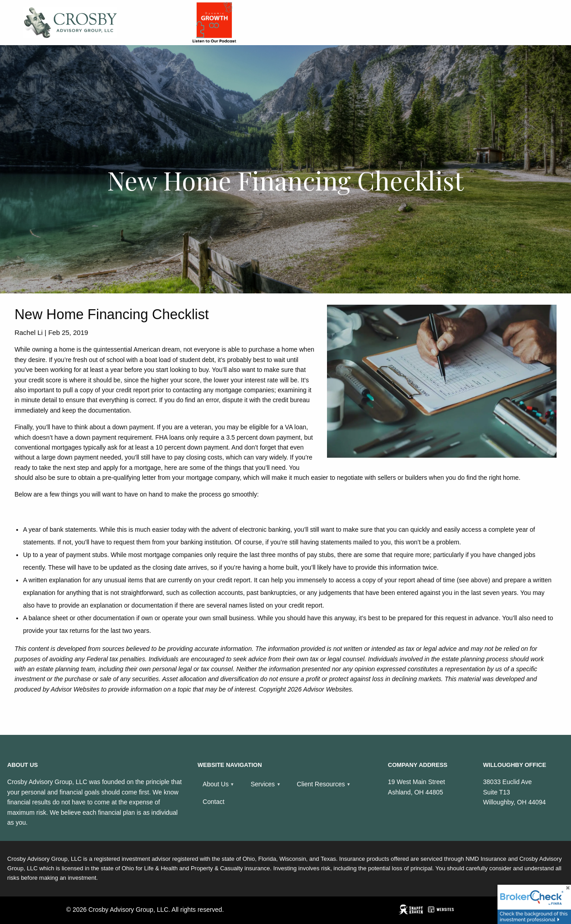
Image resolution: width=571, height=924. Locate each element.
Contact (213, 802)
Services (263, 784)
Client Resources (321, 784)
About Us (216, 784)
